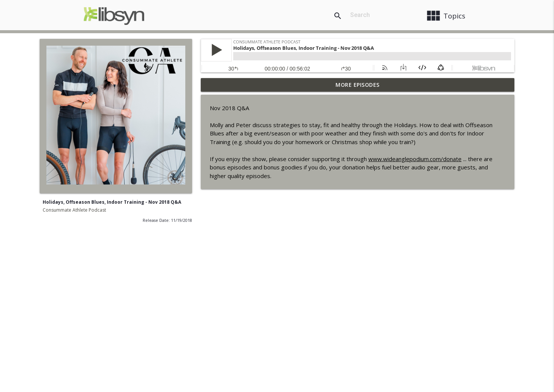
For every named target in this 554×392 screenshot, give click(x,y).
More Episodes (358, 85)
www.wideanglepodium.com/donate (415, 159)
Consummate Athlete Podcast (74, 210)
